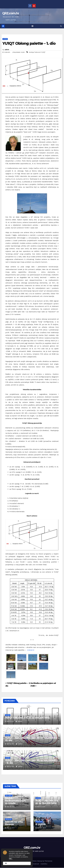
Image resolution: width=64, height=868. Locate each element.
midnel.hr (31, 650)
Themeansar (48, 861)
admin (7, 50)
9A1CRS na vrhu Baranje (14, 823)
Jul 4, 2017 (11, 828)
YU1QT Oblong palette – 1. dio (29, 43)
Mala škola (9, 796)
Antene (5, 39)
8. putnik (41, 824)
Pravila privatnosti (33, 864)
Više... (11, 859)
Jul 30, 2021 (11, 807)
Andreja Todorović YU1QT (37, 52)
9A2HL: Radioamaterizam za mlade (15, 801)
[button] (61, 26)
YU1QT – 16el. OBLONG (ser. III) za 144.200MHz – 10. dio (32, 739)
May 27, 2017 (42, 828)
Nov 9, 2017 (41, 807)
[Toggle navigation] (32, 26)
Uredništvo (44, 864)
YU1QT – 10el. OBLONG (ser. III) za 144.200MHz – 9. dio (31, 762)
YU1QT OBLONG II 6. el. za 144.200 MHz (27, 718)
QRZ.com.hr (11, 13)
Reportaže (8, 819)
